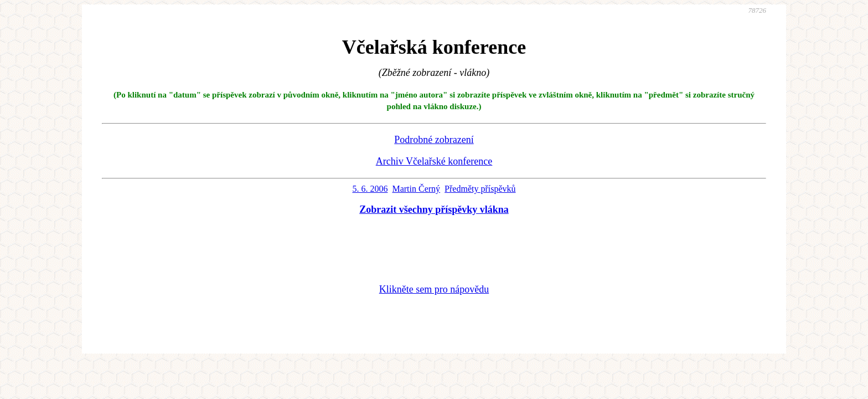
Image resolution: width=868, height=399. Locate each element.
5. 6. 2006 (370, 189)
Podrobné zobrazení (434, 140)
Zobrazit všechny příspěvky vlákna (434, 209)
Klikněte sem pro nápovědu (434, 289)
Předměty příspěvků (480, 189)
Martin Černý (416, 189)
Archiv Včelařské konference (434, 161)
